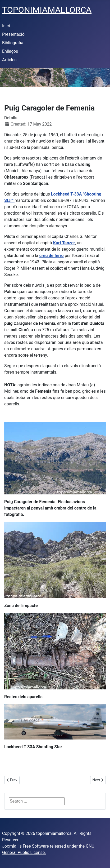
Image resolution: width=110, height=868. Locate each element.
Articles (9, 60)
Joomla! (10, 846)
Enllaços (10, 51)
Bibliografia (13, 43)
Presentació (13, 34)
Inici (6, 26)
